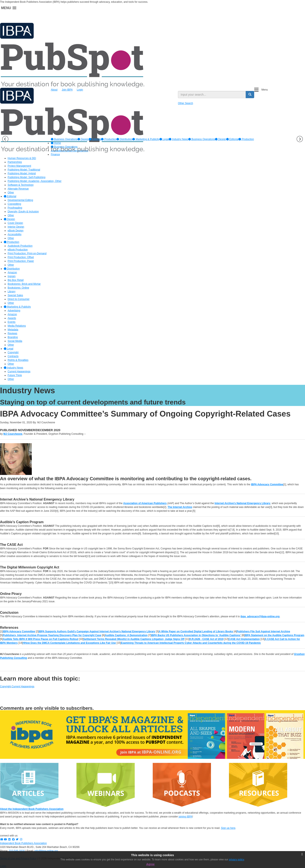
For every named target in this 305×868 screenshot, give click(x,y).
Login (80, 90)
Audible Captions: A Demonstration (126, 635)
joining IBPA (186, 817)
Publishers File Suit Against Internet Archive (263, 631)
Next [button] (300, 139)
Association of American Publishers (145, 503)
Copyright (5, 686)
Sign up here (228, 828)
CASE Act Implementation (244, 639)
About (54, 90)
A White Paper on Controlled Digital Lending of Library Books (196, 631)
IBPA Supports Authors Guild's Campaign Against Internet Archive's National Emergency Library (97, 631)
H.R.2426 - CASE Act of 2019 (207, 639)
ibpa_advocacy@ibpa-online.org (260, 616)
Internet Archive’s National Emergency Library (242, 503)
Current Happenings (23, 686)
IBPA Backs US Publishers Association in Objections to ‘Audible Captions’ (196, 635)
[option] (64, 139)
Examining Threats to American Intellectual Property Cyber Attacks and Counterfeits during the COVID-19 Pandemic (191, 643)
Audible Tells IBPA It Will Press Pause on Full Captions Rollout (40, 639)
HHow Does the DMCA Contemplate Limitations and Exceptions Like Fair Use (69, 643)
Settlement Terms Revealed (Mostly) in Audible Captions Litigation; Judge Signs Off (134, 639)
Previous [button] (5, 139)
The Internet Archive (180, 507)
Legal (164, 139)
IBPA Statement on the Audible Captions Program (274, 635)
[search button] (250, 95)
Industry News (178, 139)
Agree (150, 864)
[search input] (212, 95)
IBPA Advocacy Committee (267, 484)
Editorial (95, 139)
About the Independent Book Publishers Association (32, 809)
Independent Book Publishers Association (23, 843)
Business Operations (64, 139)
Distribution (124, 139)
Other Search (185, 103)
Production (109, 139)
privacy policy (236, 860)
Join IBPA (67, 90)
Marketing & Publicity (146, 139)
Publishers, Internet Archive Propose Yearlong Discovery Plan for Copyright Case (52, 635)
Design (83, 139)
